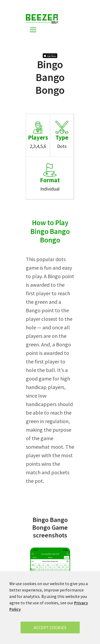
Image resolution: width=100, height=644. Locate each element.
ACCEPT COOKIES (50, 627)
